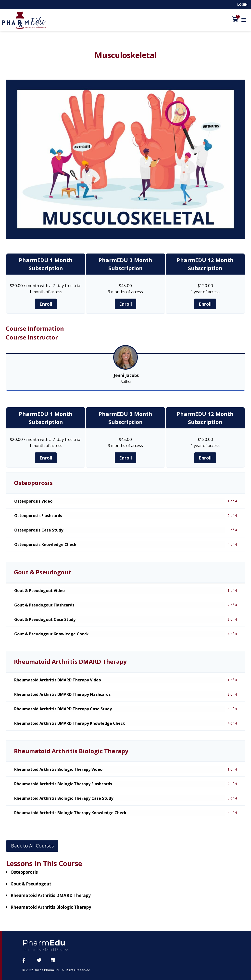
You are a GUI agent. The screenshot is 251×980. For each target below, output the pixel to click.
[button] (244, 20)
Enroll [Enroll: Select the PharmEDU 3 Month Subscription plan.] (125, 304)
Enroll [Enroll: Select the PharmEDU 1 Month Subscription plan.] (46, 304)
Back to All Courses (32, 846)
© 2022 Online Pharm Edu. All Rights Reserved (57, 970)
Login (242, 4)
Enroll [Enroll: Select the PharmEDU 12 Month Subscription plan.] (205, 304)
